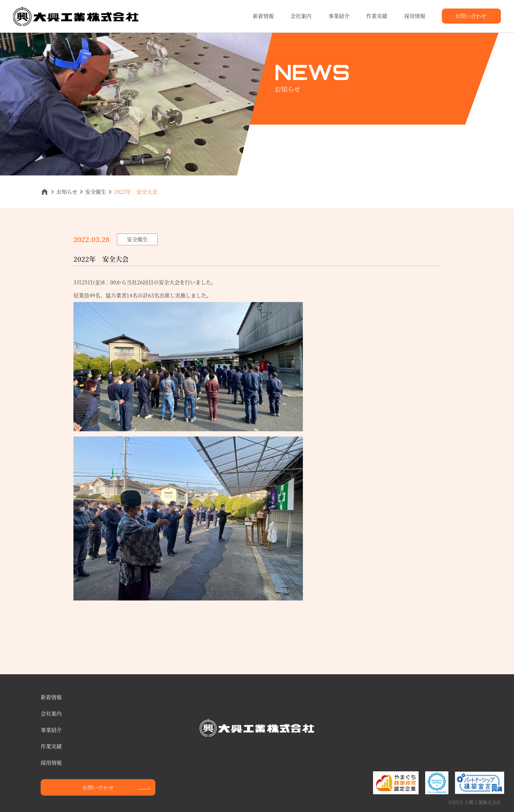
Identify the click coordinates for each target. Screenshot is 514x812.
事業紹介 (339, 16)
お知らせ (67, 192)
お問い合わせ (471, 16)
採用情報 (415, 16)
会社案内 (301, 16)
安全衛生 (96, 192)
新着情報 (263, 16)
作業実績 (377, 16)
